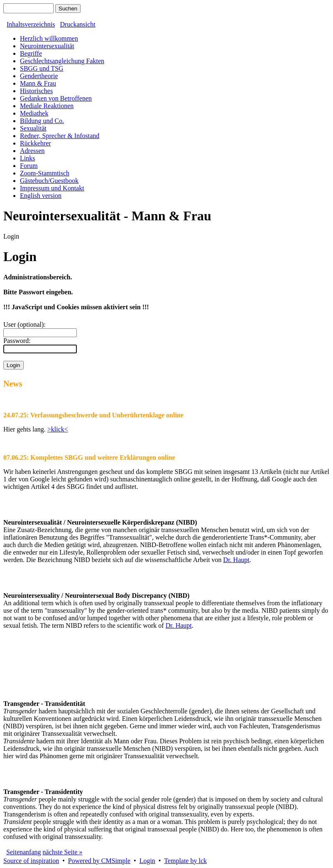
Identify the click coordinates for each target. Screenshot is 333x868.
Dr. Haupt (236, 560)
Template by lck (185, 861)
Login (147, 861)
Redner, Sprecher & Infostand (60, 136)
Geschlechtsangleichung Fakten (62, 61)
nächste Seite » (63, 852)
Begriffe (31, 53)
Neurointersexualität (47, 46)
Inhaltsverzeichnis (31, 24)
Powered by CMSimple (99, 861)
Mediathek (34, 113)
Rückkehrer (36, 143)
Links (27, 158)
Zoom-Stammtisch (45, 173)
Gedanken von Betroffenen (56, 98)
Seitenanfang (24, 852)
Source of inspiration (31, 861)
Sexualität (33, 128)
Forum (29, 166)
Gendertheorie (39, 76)
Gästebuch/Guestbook (49, 181)
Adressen (32, 151)
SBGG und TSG (42, 68)
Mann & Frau (38, 83)
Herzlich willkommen (49, 38)
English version (41, 196)
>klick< (58, 429)
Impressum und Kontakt (52, 188)
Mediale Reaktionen (47, 106)
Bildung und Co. (42, 121)
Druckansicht (77, 24)
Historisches (36, 91)
